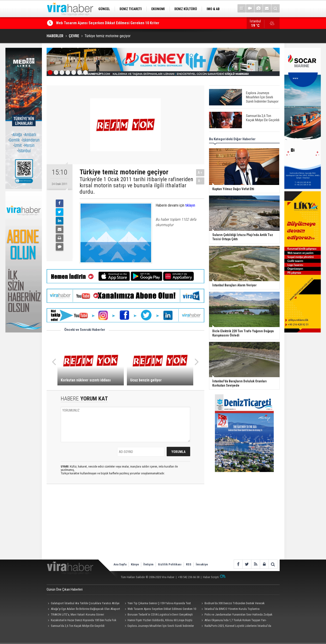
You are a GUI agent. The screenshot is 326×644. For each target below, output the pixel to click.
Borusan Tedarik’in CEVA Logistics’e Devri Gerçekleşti (160, 614)
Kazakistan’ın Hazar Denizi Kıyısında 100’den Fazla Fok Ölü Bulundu (81, 621)
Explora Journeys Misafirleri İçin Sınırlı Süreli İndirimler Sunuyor (159, 626)
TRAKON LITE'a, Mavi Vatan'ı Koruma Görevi (77, 614)
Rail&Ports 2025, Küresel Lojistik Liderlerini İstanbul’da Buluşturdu (236, 626)
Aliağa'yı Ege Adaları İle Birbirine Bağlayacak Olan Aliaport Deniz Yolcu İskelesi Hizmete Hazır (83, 609)
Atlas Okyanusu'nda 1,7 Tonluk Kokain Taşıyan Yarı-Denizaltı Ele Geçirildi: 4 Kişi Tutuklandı (233, 621)
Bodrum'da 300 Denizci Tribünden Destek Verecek (235, 603)
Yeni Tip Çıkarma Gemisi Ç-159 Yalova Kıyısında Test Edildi (157, 604)
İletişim (148, 564)
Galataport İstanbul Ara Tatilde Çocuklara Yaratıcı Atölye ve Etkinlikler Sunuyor (83, 604)
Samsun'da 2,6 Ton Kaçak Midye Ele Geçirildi (78, 626)
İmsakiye (202, 564)
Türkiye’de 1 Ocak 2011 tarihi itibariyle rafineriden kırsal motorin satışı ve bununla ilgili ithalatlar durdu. (136, 186)
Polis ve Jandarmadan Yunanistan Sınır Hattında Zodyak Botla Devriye (236, 615)
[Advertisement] (125, 522)
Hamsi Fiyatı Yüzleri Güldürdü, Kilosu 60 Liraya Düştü (160, 620)
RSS (189, 564)
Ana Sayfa (120, 564)
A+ (200, 173)
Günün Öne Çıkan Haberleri (65, 589)
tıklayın (190, 205)
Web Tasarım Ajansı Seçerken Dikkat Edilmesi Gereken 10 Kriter (108, 23)
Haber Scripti (211, 577)
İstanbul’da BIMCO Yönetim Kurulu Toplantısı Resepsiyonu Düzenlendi (230, 609)
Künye (135, 564)
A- (200, 181)
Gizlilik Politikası (170, 564)
